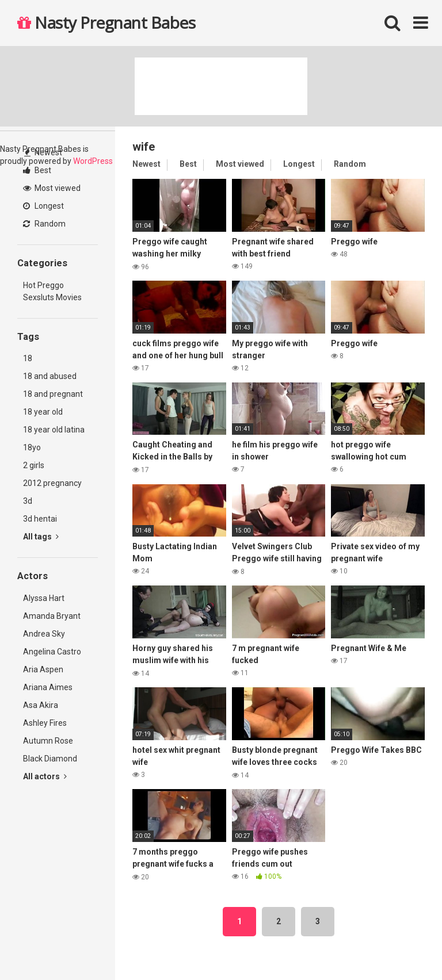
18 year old (43, 412)
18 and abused (50, 376)
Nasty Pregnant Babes (106, 22)
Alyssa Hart (44, 598)
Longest (43, 206)
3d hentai (40, 519)
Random (44, 224)
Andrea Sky (44, 634)
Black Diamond (50, 759)
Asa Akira (41, 705)
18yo (32, 447)
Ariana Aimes (48, 687)
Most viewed (52, 188)
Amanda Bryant (52, 616)
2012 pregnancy (52, 483)
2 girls (34, 465)
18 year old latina (54, 430)
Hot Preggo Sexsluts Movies (52, 291)
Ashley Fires (45, 723)
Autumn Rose (48, 741)
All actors (45, 776)
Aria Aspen (43, 669)
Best (37, 170)
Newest (43, 152)
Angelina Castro (52, 652)
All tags (41, 537)
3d (28, 501)
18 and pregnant (53, 394)
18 (28, 358)
